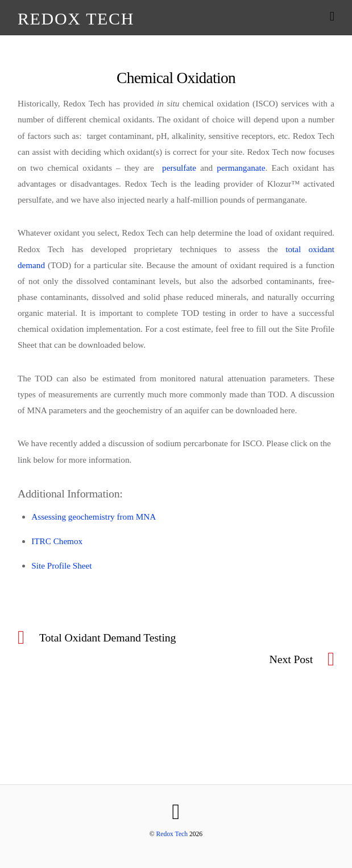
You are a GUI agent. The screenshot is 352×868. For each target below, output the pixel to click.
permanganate (241, 168)
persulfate (179, 168)
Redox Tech (172, 834)
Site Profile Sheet (61, 565)
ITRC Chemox (57, 541)
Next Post (291, 659)
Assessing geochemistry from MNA (94, 517)
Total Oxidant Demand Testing (107, 637)
